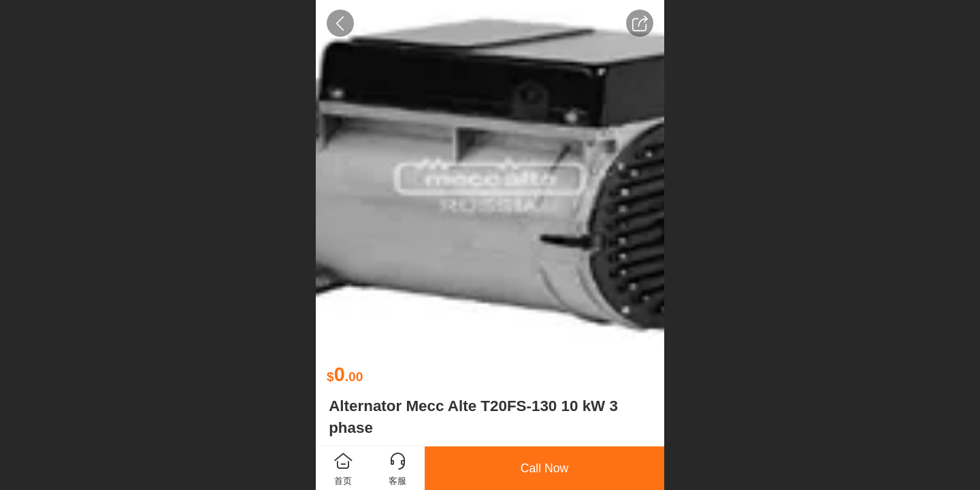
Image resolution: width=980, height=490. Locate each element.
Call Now (544, 468)
